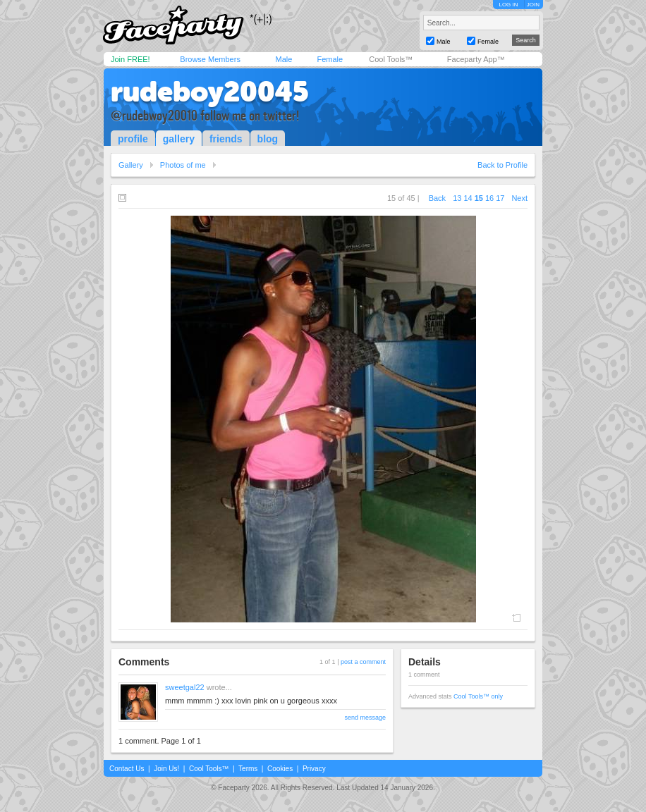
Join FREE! (130, 59)
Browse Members (210, 59)
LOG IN (508, 5)
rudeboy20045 (210, 92)
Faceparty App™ (476, 59)
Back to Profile (502, 165)
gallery (179, 139)
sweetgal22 (185, 687)
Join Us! (166, 769)
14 (468, 198)
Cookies (280, 769)
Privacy (314, 769)
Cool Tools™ (391, 59)
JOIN (533, 5)
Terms (248, 769)
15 (479, 198)
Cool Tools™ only (478, 696)
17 (500, 198)
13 (457, 198)
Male (284, 59)
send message (365, 718)
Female (330, 59)
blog (268, 139)
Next (519, 198)
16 (489, 198)
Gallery (131, 165)
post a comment (363, 662)
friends (226, 139)
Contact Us (127, 769)
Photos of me (183, 165)
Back (437, 198)
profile (133, 139)
